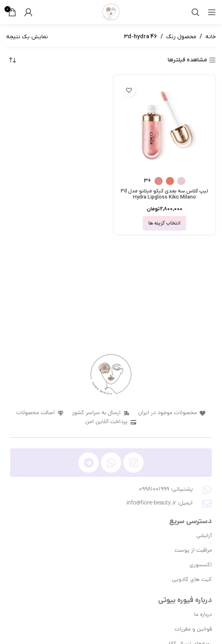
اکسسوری (201, 565)
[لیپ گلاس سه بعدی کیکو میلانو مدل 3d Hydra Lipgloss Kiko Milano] (164, 126)
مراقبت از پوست (193, 551)
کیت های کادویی (192, 580)
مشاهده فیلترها (187, 60)
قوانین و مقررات (193, 630)
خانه (211, 37)
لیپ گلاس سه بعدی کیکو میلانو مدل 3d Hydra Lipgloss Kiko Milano (164, 194)
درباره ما (203, 615)
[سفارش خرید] (12, 60)
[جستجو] (196, 12)
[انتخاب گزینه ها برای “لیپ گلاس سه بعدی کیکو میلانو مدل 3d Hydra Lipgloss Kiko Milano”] (164, 223)
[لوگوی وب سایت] (111, 12)
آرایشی (204, 536)
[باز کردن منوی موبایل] (212, 12)
